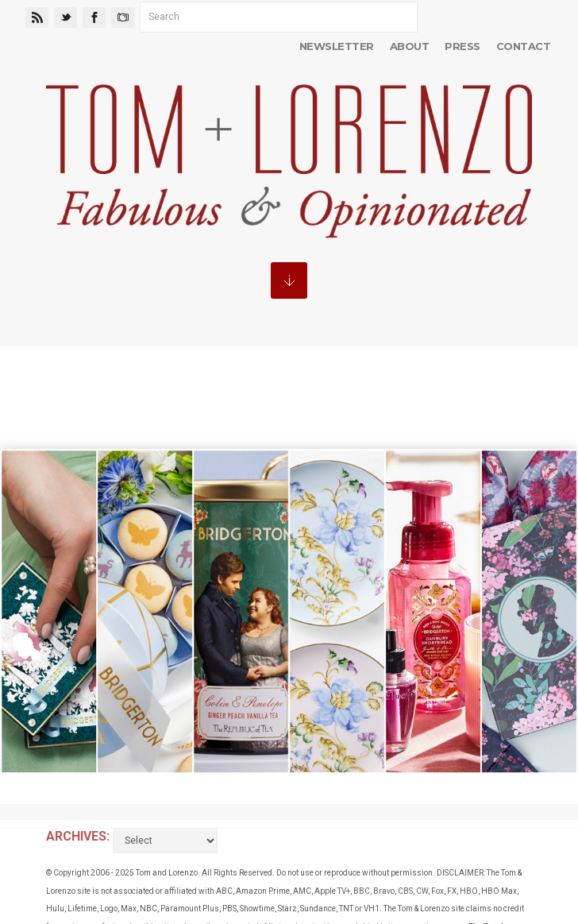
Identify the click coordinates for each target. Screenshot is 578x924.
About (409, 46)
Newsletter (337, 46)
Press (462, 46)
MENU (289, 280)
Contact (523, 46)
